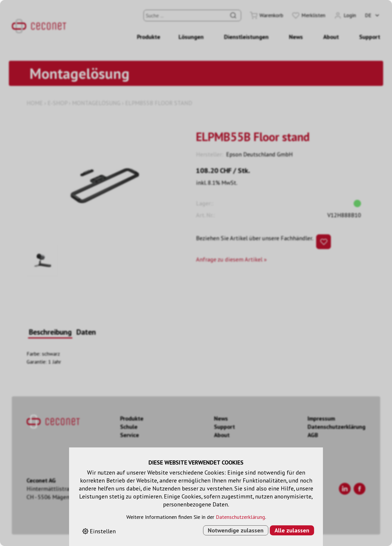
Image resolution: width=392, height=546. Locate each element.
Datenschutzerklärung (240, 517)
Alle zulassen (292, 530)
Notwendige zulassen (236, 530)
